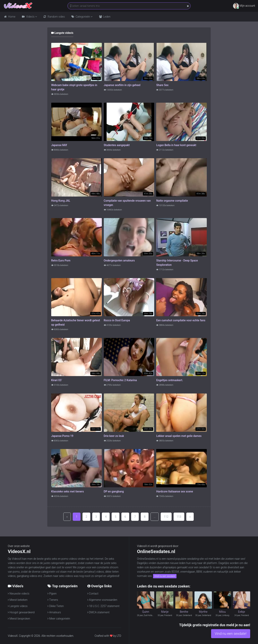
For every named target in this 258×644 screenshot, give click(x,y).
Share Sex (162, 85)
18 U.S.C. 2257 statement (103, 606)
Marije (165, 612)
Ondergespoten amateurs (119, 260)
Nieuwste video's (19, 594)
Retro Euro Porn (61, 260)
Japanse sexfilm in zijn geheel (122, 85)
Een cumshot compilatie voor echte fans (181, 320)
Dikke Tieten (56, 606)
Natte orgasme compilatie (172, 201)
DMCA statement (99, 612)
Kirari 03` (57, 380)
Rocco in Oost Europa (117, 320)
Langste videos (18, 606)
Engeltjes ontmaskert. (170, 380)
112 (166, 517)
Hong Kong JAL (61, 201)
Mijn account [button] (244, 6)
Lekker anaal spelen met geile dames (179, 436)
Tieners (53, 600)
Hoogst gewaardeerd (21, 612)
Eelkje (242, 612)
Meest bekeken (18, 600)
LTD (119, 636)
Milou (222, 612)
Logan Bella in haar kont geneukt (176, 145)
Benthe (184, 612)
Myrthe (203, 612)
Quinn (146, 612)
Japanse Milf (59, 145)
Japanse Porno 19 (62, 436)
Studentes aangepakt (117, 145)
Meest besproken (19, 619)
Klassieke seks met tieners (68, 491)
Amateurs (54, 612)
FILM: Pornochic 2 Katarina (120, 380)
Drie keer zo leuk (114, 436)
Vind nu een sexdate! (165, 576)
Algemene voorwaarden (102, 600)
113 (179, 517)
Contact (93, 594)
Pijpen (52, 594)
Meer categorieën (59, 619)
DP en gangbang (114, 491)
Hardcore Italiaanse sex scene (175, 491)
